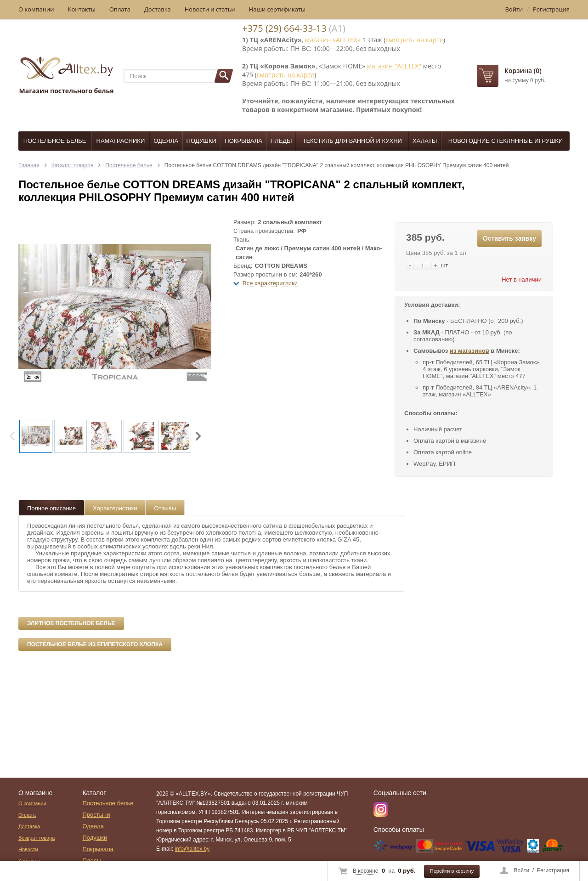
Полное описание (51, 508)
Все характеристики (270, 283)
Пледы (281, 141)
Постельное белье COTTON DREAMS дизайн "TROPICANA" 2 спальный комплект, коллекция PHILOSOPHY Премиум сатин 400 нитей (337, 165)
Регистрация (553, 870)
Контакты (82, 9)
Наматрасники (121, 141)
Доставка (158, 9)
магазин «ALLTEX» (333, 40)
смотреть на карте (414, 40)
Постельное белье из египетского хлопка (95, 644)
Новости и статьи (210, 9)
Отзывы (165, 508)
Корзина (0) (523, 71)
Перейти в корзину (452, 871)
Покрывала (243, 141)
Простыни (96, 815)
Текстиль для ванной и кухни (352, 141)
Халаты (425, 141)
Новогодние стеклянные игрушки (506, 141)
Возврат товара (37, 838)
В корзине (365, 871)
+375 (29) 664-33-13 (284, 28)
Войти (522, 870)
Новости (28, 849)
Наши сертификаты (277, 9)
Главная (29, 165)
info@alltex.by (192, 849)
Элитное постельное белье (71, 623)
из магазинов (469, 351)
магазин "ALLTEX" (394, 66)
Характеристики (115, 508)
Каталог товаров (73, 165)
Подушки (201, 141)
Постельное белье (55, 141)
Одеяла (166, 141)
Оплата (120, 9)
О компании (36, 9)
